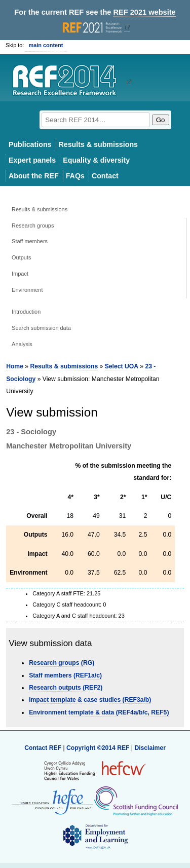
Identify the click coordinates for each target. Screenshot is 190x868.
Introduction (26, 312)
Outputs (21, 257)
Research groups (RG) (62, 663)
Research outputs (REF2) (66, 688)
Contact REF (43, 748)
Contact (105, 176)
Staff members (30, 241)
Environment (27, 290)
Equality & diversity (96, 160)
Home (15, 366)
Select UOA (122, 366)
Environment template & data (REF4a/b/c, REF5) (99, 712)
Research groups (33, 225)
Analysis (22, 344)
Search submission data (41, 328)
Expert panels (32, 160)
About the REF (34, 176)
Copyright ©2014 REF (99, 748)
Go (161, 120)
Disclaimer (150, 748)
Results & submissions (98, 144)
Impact (20, 274)
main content (46, 45)
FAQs (75, 176)
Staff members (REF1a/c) (65, 675)
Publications (30, 144)
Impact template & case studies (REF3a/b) (90, 700)
